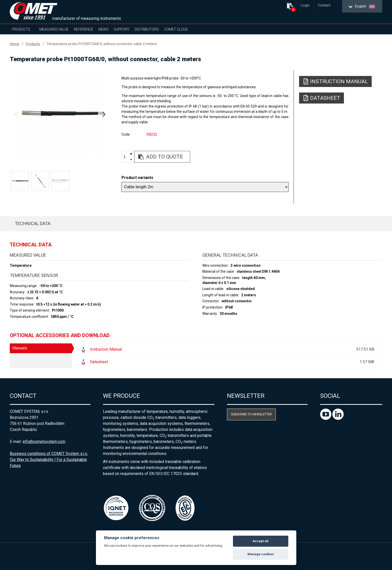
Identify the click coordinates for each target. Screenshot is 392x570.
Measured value (54, 29)
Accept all (260, 541)
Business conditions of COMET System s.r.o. (49, 454)
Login (305, 5)
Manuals (20, 348)
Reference (84, 29)
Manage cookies (261, 554)
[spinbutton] (126, 157)
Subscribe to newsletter (251, 414)
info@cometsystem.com (44, 442)
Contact (324, 5)
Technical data (33, 223)
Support (122, 29)
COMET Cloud (176, 29)
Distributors (147, 29)
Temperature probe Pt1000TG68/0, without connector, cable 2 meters (102, 44)
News (103, 29)
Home (15, 44)
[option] (60, 115)
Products (21, 29)
